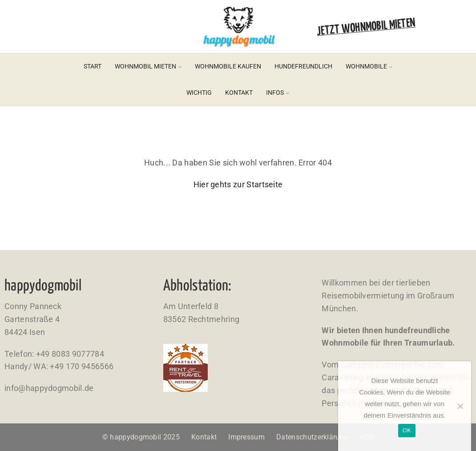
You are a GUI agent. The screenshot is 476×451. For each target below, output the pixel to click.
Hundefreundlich (303, 66)
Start (93, 66)
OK (407, 430)
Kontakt (239, 93)
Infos (278, 93)
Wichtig (199, 93)
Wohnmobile (369, 66)
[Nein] (460, 406)
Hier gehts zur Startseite (238, 184)
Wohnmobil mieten (148, 66)
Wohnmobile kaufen (228, 66)
